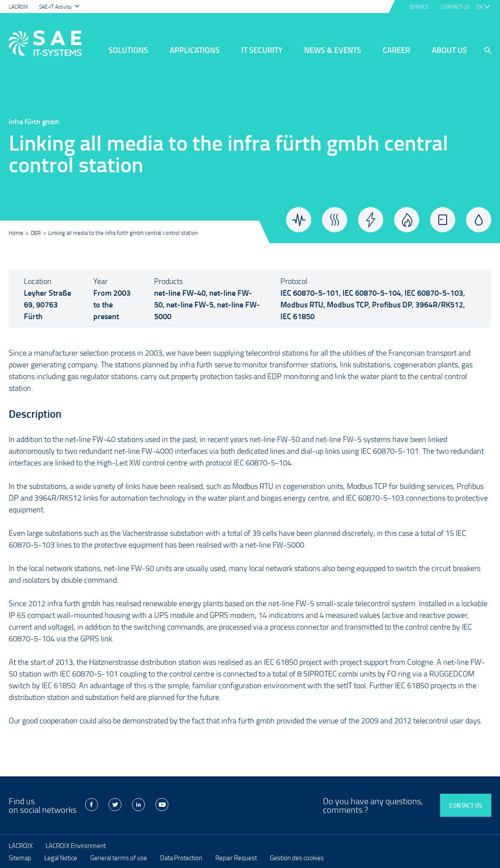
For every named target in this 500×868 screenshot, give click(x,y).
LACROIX (18, 7)
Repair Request (236, 858)
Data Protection (181, 858)
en (479, 7)
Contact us (466, 805)
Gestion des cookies (297, 858)
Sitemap (20, 858)
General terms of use (119, 858)
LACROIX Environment (76, 845)
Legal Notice (61, 858)
